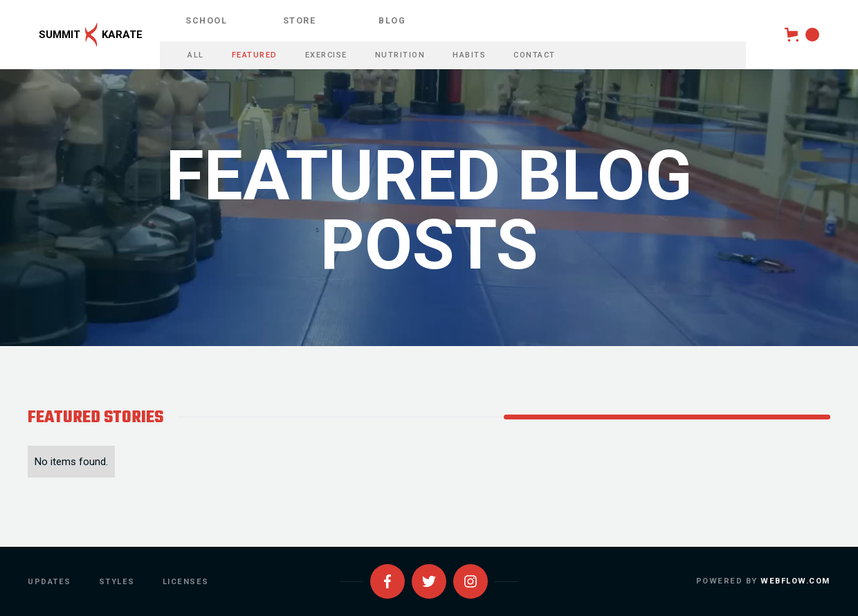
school (206, 20)
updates (49, 582)
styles (117, 582)
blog (392, 20)
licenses (186, 582)
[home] (80, 35)
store (300, 20)
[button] (802, 35)
